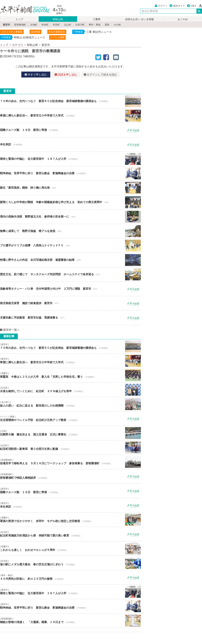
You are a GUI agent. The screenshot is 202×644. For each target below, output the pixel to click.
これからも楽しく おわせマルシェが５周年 (70, 548)
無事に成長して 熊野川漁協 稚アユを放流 (70, 231)
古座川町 (80, 25)
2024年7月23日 (13, 56)
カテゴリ (18, 45)
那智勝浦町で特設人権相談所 (70, 476)
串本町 (45, 25)
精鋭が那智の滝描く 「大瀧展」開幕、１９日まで (70, 621)
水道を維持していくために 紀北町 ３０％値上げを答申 (70, 390)
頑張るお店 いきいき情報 (139, 19)
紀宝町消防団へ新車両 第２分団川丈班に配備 (70, 447)
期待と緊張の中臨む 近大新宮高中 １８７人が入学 (70, 159)
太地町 (34, 25)
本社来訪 (70, 145)
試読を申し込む (66, 75)
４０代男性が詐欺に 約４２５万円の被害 (70, 577)
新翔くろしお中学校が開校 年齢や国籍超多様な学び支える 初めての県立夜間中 (70, 202)
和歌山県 (58, 19)
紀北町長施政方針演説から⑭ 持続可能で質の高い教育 (70, 534)
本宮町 (56, 25)
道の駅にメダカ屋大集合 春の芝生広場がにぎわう (70, 563)
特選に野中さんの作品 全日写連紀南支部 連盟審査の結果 (70, 260)
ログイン (161, 6)
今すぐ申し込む (36, 75)
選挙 (107, 25)
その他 (117, 25)
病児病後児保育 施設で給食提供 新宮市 (70, 303)
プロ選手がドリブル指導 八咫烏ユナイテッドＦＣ (70, 246)
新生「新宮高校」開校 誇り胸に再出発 (70, 188)
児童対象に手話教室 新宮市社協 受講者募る (70, 318)
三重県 (97, 19)
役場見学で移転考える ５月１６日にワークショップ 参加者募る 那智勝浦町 (70, 462)
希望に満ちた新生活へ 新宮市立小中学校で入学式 (70, 116)
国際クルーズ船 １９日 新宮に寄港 (70, 130)
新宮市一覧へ (10, 330)
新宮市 (7, 25)
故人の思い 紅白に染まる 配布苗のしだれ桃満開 (70, 404)
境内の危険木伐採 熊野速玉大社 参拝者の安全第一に (70, 217)
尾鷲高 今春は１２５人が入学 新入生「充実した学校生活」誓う (70, 375)
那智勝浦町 (20, 25)
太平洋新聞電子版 (22, 10)
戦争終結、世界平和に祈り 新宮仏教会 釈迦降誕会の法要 (70, 173)
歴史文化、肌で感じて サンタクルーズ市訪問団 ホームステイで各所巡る (70, 274)
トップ (19, 19)
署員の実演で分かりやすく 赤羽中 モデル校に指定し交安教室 (70, 520)
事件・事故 (95, 25)
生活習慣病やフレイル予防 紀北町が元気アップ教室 (70, 419)
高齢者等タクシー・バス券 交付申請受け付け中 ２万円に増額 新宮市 (70, 289)
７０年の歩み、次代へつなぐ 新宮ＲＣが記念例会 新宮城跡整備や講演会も (70, 101)
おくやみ (183, 19)
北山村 (67, 25)
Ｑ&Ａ (192, 6)
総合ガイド (177, 6)
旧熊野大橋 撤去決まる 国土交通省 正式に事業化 (70, 433)
